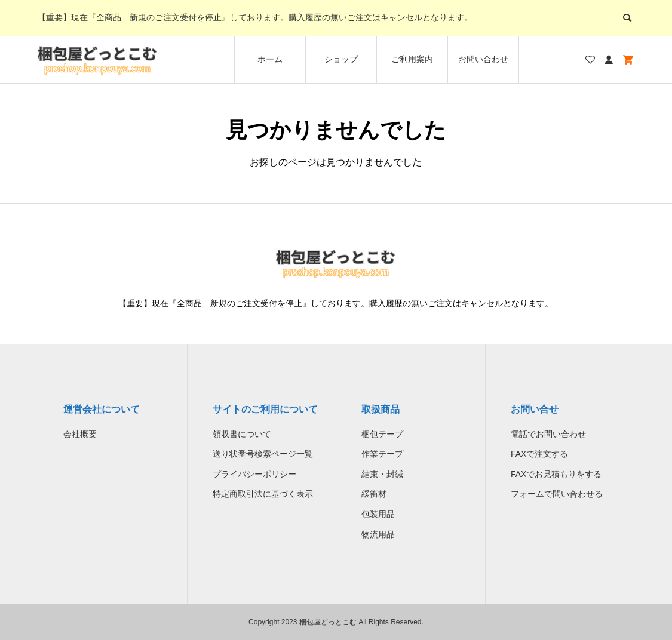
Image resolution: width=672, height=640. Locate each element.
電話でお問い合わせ (548, 434)
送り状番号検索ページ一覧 (263, 454)
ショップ (341, 59)
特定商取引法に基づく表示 (263, 494)
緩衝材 (374, 494)
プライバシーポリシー (254, 474)
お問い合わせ (483, 59)
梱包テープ (382, 434)
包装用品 (378, 514)
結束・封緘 (382, 474)
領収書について (242, 434)
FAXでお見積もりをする (556, 474)
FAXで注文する (539, 454)
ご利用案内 (412, 59)
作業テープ (382, 454)
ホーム (270, 59)
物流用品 (378, 534)
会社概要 (80, 434)
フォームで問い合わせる (557, 494)
